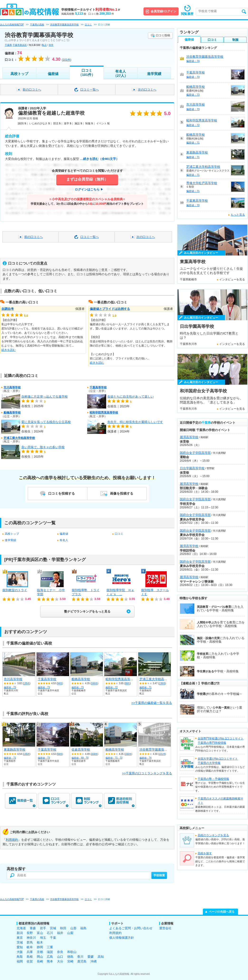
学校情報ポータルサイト (91, 10)
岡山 (40, 957)
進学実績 (154, 74)
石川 (50, 933)
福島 (83, 928)
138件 (162, 684)
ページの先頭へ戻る (222, 912)
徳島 (70, 957)
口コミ (119, 534)
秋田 (63, 928)
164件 (94, 754)
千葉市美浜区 (20, 45)
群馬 (30, 942)
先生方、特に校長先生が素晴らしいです (135, 422)
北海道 (21, 928)
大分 (60, 961)
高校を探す (205, 853)
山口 (60, 957)
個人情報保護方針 (122, 938)
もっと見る (238, 215)
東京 (20, 938)
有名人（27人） (121, 73)
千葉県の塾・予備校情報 (213, 779)
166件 (94, 684)
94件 (60, 684)
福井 (60, 933)
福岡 (20, 961)
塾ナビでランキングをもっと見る (87, 611)
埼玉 (43, 938)
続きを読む (9, 350)
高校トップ (19, 74)
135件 (26, 684)
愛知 (20, 947)
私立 (44, 45)
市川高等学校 (12, 387)
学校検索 (159, 875)
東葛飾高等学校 (15, 750)
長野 (30, 933)
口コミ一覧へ (90, 90)
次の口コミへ (147, 90)
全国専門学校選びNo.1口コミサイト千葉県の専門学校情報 (221, 741)
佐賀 (30, 961)
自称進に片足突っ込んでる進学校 (45, 397)
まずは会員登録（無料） (87, 179)
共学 (51, 45)
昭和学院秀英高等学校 (104, 413)
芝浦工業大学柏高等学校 (19, 438)
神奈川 (31, 938)
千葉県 (8, 45)
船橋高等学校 (12, 413)
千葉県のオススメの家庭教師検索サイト (220, 801)
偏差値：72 (112, 687)
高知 (101, 957)
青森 (33, 928)
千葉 (53, 938)
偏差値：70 (193, 205)
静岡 (40, 947)
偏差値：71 (145, 687)
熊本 (50, 961)
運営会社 (165, 928)
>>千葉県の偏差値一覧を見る (152, 703)
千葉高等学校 (98, 387)
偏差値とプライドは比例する (110, 309)
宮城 (53, 928)
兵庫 (30, 952)
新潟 (20, 933)
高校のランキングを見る (213, 835)
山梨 (70, 933)
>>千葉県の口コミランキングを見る (147, 773)
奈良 (60, 952)
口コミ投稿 (163, 35)
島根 (30, 957)
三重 (50, 947)
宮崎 (70, 961)
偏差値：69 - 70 (80, 758)
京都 (40, 952)
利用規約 (12, 840)
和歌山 (72, 952)
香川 (80, 957)
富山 (40, 933)
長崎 (40, 961)
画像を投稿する (122, 493)
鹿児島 (82, 961)
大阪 (20, 952)
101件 (162, 754)
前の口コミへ (32, 90)
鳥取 (20, 957)
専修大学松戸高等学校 (202, 183)
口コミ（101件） (87, 72)
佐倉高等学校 (81, 750)
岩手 (43, 928)
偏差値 (53, 74)
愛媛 (91, 957)
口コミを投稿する (62, 493)
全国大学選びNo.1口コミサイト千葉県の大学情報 (218, 761)
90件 (127, 684)
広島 (50, 957)
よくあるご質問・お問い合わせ (131, 928)
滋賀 (50, 952)
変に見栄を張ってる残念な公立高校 (46, 422)
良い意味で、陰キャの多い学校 (43, 447)
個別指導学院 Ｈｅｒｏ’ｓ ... (120, 592)
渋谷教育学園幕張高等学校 (158, 750)
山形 (73, 928)
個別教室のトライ (15, 590)
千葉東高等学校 (197, 201)
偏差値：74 (145, 758)
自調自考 (8, 309)
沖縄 (94, 961)
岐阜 (30, 947)
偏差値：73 (10, 687)
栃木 (40, 942)
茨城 (20, 942)
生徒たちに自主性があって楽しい (131, 397)
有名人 (64, 540)
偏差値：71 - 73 (114, 758)
